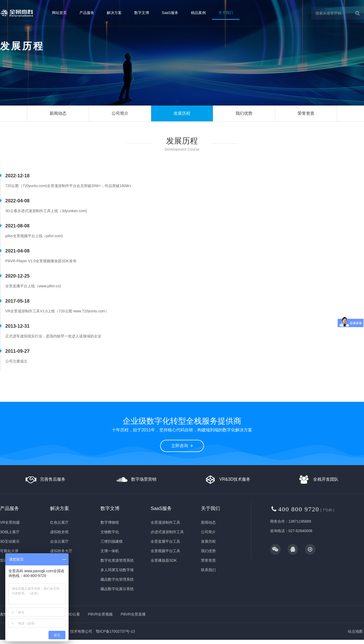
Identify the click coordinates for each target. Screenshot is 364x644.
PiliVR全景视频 (100, 614)
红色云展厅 (59, 522)
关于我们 (226, 13)
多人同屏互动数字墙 (117, 570)
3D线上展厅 (10, 532)
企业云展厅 (59, 541)
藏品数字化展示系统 (117, 589)
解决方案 (114, 13)
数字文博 (142, 13)
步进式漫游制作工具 (167, 532)
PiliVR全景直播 (133, 614)
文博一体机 (110, 551)
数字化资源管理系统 (117, 560)
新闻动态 (58, 113)
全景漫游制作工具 (165, 522)
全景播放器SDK (164, 560)
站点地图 (355, 631)
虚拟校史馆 (59, 532)
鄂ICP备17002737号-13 (115, 631)
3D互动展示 (10, 541)
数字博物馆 (110, 522)
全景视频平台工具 (165, 551)
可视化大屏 (9, 551)
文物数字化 (110, 532)
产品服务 (87, 13)
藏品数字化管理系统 (117, 579)
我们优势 (244, 113)
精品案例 (198, 13)
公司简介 (120, 113)
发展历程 (182, 113)
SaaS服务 (170, 13)
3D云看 (74, 614)
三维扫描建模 (112, 541)
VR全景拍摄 (10, 522)
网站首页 (59, 13)
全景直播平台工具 (165, 541)
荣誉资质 (306, 113)
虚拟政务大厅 (61, 551)
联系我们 (208, 570)
